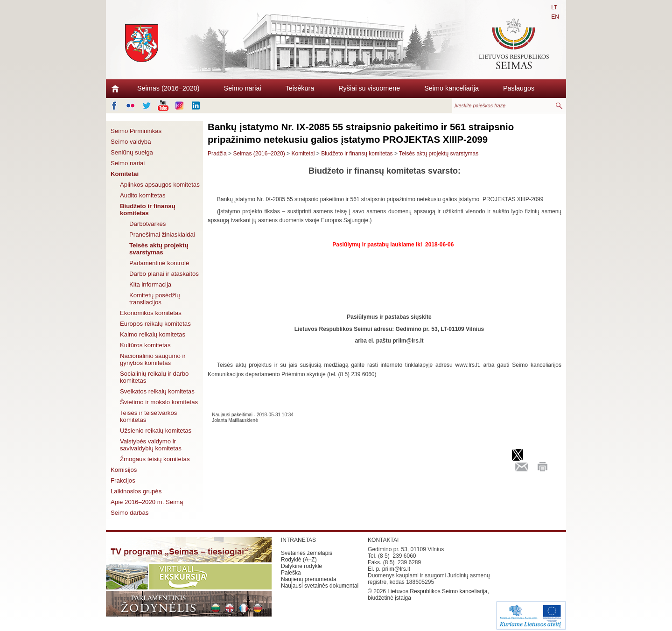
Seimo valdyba (131, 142)
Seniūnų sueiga (132, 152)
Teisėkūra (300, 88)
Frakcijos (123, 480)
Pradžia (217, 154)
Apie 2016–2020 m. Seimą (147, 502)
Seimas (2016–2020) (168, 88)
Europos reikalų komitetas (155, 324)
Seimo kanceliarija (451, 88)
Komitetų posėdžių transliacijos (155, 299)
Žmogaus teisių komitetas (155, 459)
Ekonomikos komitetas (151, 313)
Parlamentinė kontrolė (159, 263)
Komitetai (125, 174)
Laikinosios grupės (136, 491)
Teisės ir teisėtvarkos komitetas (148, 416)
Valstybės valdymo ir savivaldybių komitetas (151, 445)
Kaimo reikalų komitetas (153, 334)
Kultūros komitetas (145, 345)
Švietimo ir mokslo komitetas (159, 402)
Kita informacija (150, 284)
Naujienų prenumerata (309, 579)
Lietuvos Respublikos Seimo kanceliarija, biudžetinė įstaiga (428, 595)
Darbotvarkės (147, 224)
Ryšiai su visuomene (369, 88)
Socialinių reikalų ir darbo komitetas (154, 377)
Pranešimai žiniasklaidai (162, 235)
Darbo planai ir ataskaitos (164, 274)
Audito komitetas (143, 195)
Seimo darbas (129, 513)
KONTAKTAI (383, 540)
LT (554, 7)
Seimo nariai (243, 88)
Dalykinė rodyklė (301, 566)
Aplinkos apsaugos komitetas (160, 185)
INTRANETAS (298, 540)
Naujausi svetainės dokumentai (320, 586)
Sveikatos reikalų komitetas (157, 391)
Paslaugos (519, 88)
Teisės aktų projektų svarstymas (159, 249)
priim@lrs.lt (396, 569)
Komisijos (124, 470)
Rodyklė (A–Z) (299, 560)
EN (555, 17)
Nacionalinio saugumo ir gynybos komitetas (153, 359)
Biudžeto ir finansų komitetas (148, 210)
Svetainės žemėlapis (307, 553)
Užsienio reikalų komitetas (156, 431)
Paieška (291, 573)
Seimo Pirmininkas (136, 131)
